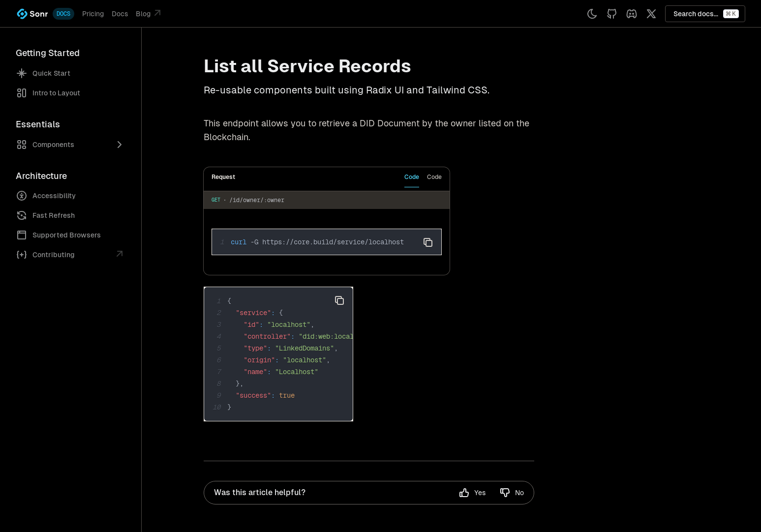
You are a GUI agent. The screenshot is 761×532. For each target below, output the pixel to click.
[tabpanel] (327, 233)
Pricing (93, 14)
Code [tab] (412, 177)
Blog (150, 13)
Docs (120, 14)
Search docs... (706, 14)
